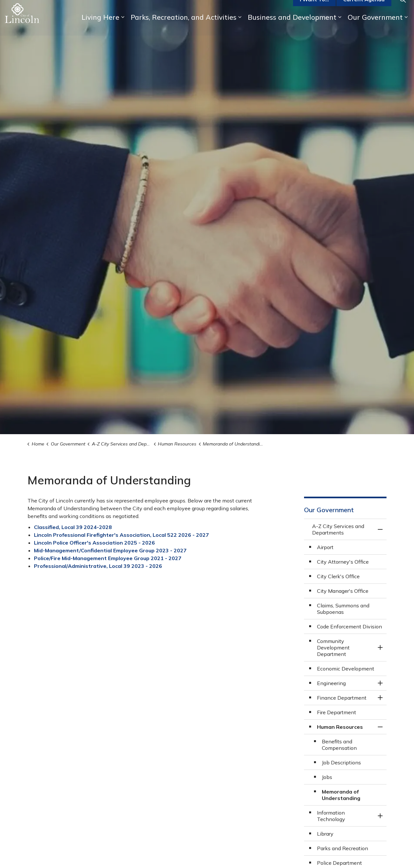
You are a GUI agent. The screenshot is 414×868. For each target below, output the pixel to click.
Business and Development (292, 27)
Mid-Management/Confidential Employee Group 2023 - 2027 (110, 550)
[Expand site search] (403, 9)
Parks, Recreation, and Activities (184, 27)
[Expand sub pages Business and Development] (340, 27)
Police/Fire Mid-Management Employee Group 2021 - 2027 (108, 558)
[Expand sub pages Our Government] (406, 27)
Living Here (100, 27)
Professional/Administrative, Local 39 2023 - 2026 (98, 566)
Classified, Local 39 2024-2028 (73, 527)
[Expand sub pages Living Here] (123, 27)
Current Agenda (364, 9)
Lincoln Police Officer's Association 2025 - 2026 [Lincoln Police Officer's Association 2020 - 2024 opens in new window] (94, 543)
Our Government (375, 27)
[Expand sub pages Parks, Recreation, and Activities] (240, 27)
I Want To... (314, 9)
